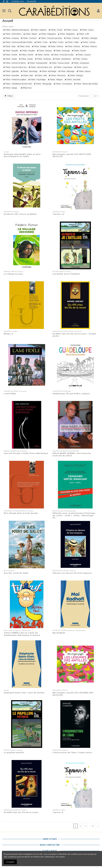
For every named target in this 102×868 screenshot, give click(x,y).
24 (96, 96)
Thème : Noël (27, 75)
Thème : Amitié (55, 30)
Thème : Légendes (11, 71)
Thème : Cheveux (72, 38)
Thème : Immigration (80, 63)
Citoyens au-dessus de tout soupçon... (73, 573)
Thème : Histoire (80, 59)
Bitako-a (8, 334)
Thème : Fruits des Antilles (63, 55)
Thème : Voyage (10, 88)
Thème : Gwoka (10, 59)
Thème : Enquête (11, 51)
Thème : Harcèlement (62, 59)
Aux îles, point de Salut (16, 573)
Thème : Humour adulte (59, 63)
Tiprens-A (58, 812)
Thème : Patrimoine (57, 75)
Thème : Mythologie (48, 71)
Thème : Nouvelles (11, 75)
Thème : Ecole (9, 46)
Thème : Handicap (43, 59)
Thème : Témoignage (43, 84)
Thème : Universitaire (63, 84)
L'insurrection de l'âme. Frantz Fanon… (73, 752)
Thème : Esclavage (62, 51)
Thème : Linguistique (63, 67)
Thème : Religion (55, 80)
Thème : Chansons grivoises (50, 38)
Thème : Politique (75, 75)
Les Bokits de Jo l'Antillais (66, 274)
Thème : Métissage (66, 71)
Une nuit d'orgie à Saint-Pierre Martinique (26, 453)
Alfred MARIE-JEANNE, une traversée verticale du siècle (72, 454)
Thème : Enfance (56, 46)
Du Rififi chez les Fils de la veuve (21, 812)
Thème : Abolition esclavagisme (16, 30)
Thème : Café (83, 34)
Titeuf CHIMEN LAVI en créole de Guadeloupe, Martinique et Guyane (22, 634)
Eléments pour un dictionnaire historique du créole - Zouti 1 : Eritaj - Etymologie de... (74, 515)
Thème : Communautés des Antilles (18, 42)
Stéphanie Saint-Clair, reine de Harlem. (24, 693)
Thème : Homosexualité (37, 63)
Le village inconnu (13, 274)
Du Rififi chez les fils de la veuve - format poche (74, 335)
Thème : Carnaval (29, 38)
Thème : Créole (72, 42)
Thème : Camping (11, 38)
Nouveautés (32, 1)
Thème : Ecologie (39, 46)
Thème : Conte (41, 42)
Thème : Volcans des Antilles (86, 84)
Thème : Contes (56, 42)
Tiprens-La (58, 214)
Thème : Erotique (44, 51)
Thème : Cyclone (88, 42)
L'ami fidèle (10, 394)
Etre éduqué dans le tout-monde (21, 513)
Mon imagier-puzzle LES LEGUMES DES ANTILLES (73, 694)
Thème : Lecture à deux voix (15, 67)
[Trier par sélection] (85, 96)
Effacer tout (26, 88)
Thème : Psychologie (37, 80)
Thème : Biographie (47, 34)
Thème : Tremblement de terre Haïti (18, 84)
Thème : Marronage (29, 71)
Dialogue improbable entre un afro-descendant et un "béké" (23, 155)
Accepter (10, 862)
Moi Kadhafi (59, 633)
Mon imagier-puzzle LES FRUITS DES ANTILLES (72, 155)
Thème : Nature (83, 71)
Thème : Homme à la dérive (14, 63)
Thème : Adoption (39, 30)
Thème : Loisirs (81, 67)
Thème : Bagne (30, 34)
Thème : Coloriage (89, 38)
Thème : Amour (71, 30)
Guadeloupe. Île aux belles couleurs (71, 394)
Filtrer (9, 96)
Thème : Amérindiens (12, 34)
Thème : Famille (79, 51)
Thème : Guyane (83, 55)
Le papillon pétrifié (14, 752)
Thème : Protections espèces (15, 80)
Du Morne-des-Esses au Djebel (20, 214)
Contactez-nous (18, 1)
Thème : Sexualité (72, 80)
